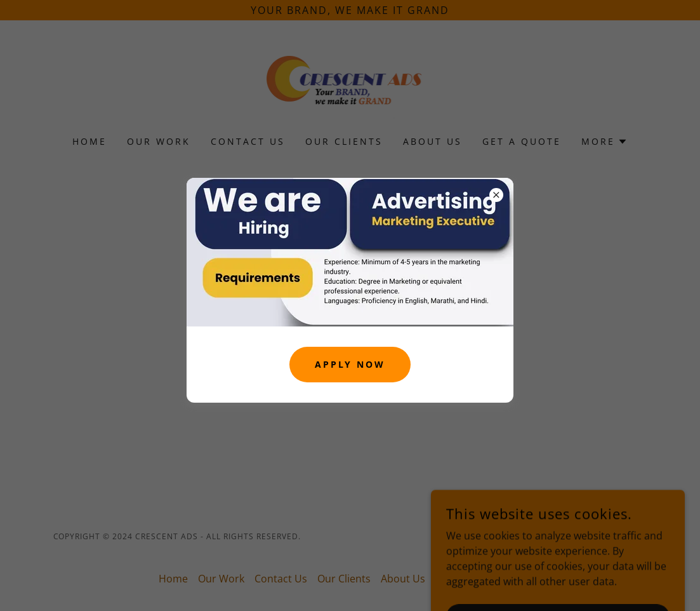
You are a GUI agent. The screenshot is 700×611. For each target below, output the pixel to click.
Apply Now (350, 364)
